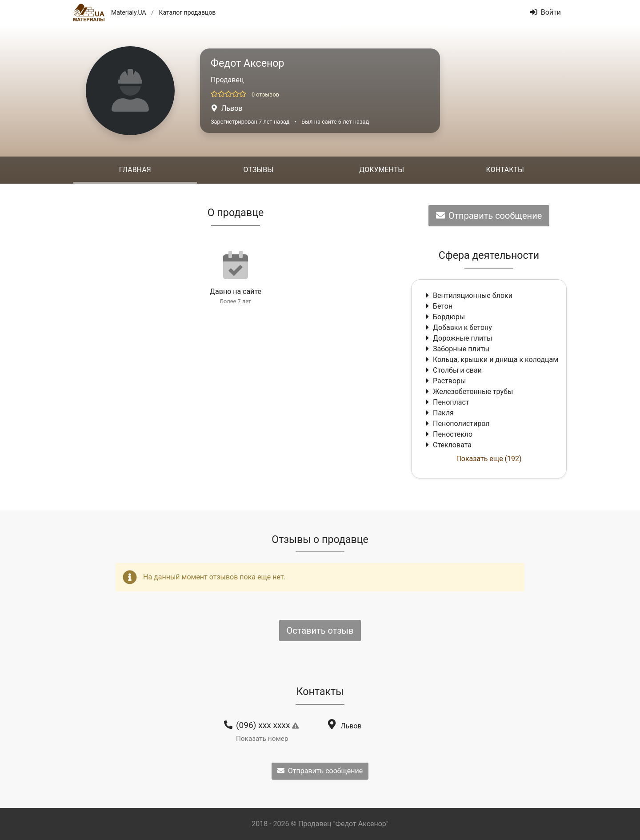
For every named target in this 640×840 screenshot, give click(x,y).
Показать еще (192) (489, 459)
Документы (382, 170)
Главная (135, 170)
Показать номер (262, 739)
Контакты (505, 170)
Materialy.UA (129, 12)
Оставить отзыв (320, 631)
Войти (546, 12)
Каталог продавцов (187, 12)
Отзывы (258, 170)
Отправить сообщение (489, 216)
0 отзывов (265, 94)
